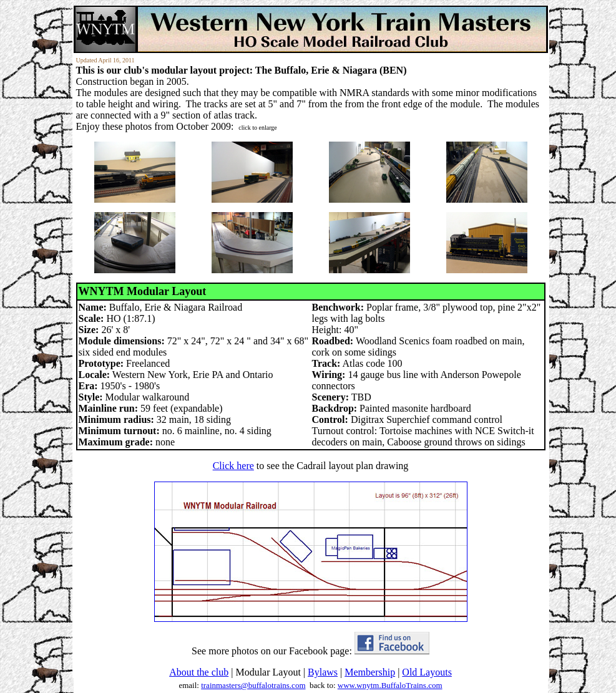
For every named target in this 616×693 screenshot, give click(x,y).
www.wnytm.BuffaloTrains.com (390, 685)
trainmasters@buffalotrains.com (253, 685)
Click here (233, 466)
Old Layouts (427, 672)
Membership (370, 672)
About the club (199, 672)
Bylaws (323, 672)
